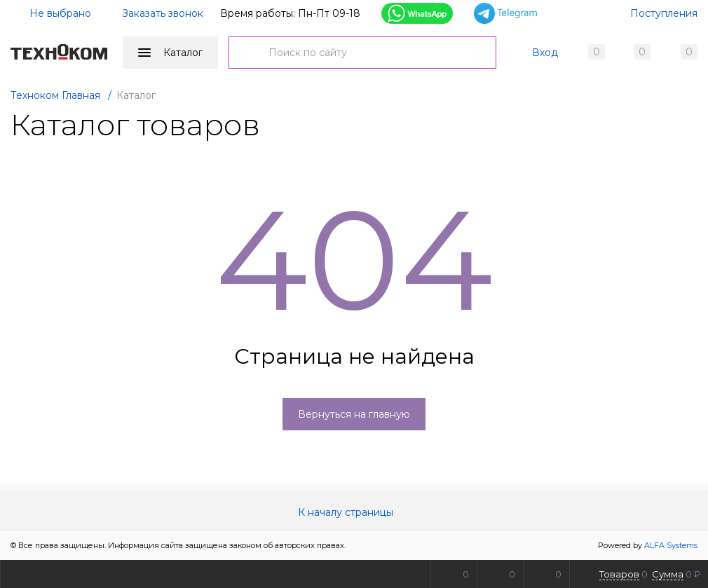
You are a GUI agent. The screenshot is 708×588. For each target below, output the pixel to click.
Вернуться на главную (354, 414)
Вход (545, 53)
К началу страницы (354, 512)
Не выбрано (52, 13)
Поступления (664, 13)
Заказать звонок (163, 13)
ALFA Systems (671, 545)
